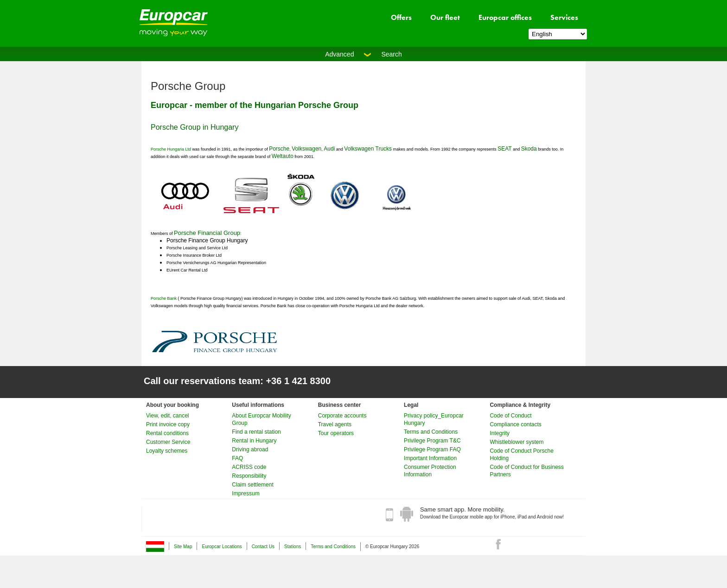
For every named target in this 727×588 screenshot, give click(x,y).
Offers (401, 17)
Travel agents (335, 424)
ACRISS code (249, 467)
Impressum (246, 493)
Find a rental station (256, 432)
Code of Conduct (510, 416)
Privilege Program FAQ (432, 449)
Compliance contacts (515, 424)
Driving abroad (250, 449)
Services (564, 17)
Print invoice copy (168, 424)
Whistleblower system (517, 442)
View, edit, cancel (168, 416)
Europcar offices (505, 17)
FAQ (237, 458)
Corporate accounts (342, 416)
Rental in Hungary (254, 441)
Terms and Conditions (431, 432)
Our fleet (445, 17)
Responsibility (249, 476)
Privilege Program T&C (432, 441)
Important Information (430, 458)
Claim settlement (252, 485)
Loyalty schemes (167, 451)
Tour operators (336, 433)
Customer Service (168, 442)
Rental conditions (167, 433)
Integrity (500, 433)
